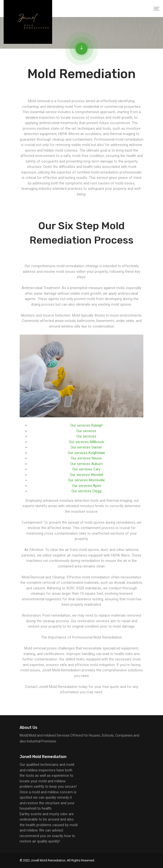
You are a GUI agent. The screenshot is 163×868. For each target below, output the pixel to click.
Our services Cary (86, 469)
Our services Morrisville (86, 480)
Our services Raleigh (86, 425)
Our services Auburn (86, 464)
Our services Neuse (86, 458)
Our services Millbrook (86, 442)
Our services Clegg (86, 491)
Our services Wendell (86, 475)
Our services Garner (86, 447)
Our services (86, 431)
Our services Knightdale (86, 453)
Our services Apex (86, 486)
